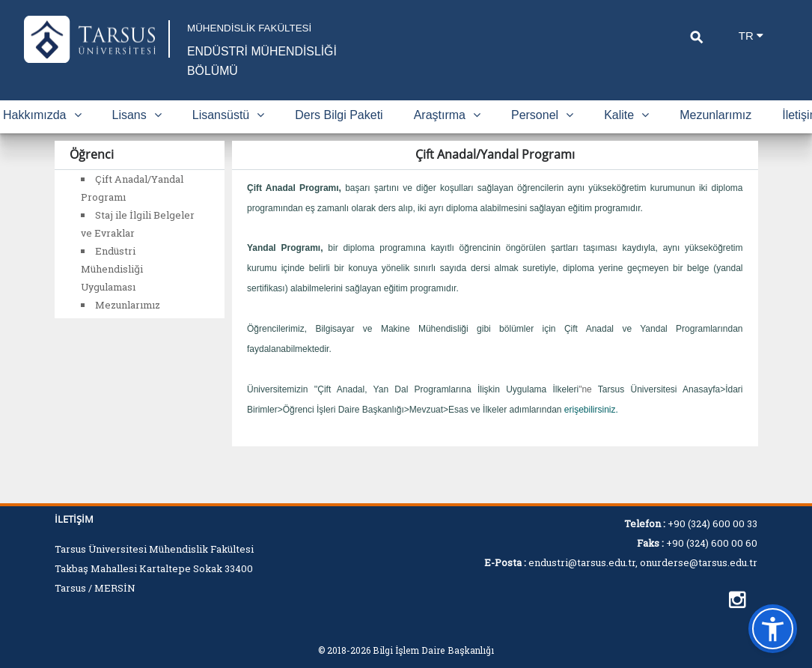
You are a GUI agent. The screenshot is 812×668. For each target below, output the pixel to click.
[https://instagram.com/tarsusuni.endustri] (737, 600)
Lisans (137, 134)
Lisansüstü (229, 134)
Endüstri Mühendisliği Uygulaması (112, 288)
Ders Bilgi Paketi (339, 134)
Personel (542, 134)
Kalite (626, 134)
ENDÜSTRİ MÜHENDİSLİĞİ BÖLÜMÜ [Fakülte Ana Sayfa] (247, 71)
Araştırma (447, 134)
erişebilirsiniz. (591, 429)
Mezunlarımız (715, 134)
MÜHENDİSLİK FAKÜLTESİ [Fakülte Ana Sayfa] (271, 28)
